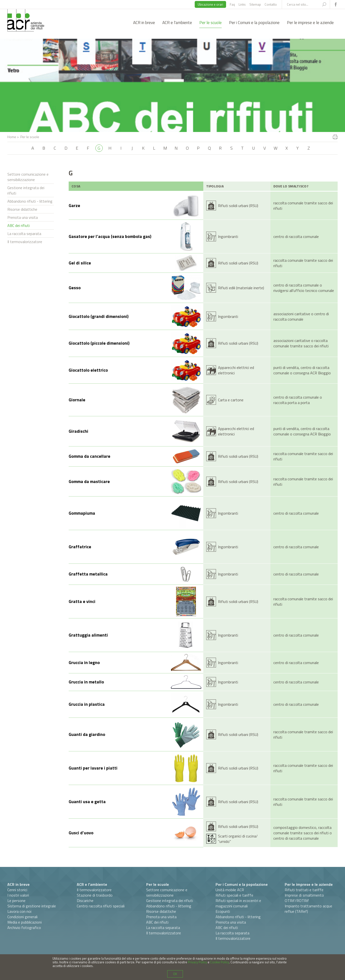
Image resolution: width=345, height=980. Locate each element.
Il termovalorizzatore (25, 242)
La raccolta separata (24, 234)
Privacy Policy (197, 962)
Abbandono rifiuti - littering (30, 201)
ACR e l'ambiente (177, 23)
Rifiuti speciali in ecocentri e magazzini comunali (238, 903)
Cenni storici (17, 890)
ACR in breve (144, 23)
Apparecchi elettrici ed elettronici (236, 370)
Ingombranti (228, 236)
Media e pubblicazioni (25, 922)
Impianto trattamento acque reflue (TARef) (308, 909)
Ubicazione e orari (210, 4)
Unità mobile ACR (230, 890)
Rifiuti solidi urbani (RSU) (238, 206)
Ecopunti (223, 911)
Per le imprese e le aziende (310, 23)
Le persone (16, 901)
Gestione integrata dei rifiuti (26, 190)
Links (242, 4)
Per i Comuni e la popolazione (254, 23)
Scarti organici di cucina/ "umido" (238, 839)
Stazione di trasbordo (95, 895)
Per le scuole (211, 23)
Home (12, 137)
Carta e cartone (231, 400)
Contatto (271, 4)
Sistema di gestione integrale (32, 906)
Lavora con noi (19, 911)
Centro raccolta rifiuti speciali (101, 906)
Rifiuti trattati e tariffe (304, 890)
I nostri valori (18, 895)
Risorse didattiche (22, 209)
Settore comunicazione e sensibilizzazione (28, 177)
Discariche (85, 901)
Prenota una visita (23, 217)
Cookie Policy (220, 962)
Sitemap (255, 4)
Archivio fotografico (24, 928)
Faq (232, 4)
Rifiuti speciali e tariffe (234, 895)
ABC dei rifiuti (19, 225)
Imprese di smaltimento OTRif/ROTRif (304, 898)
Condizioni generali (22, 917)
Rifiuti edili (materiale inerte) (241, 288)
